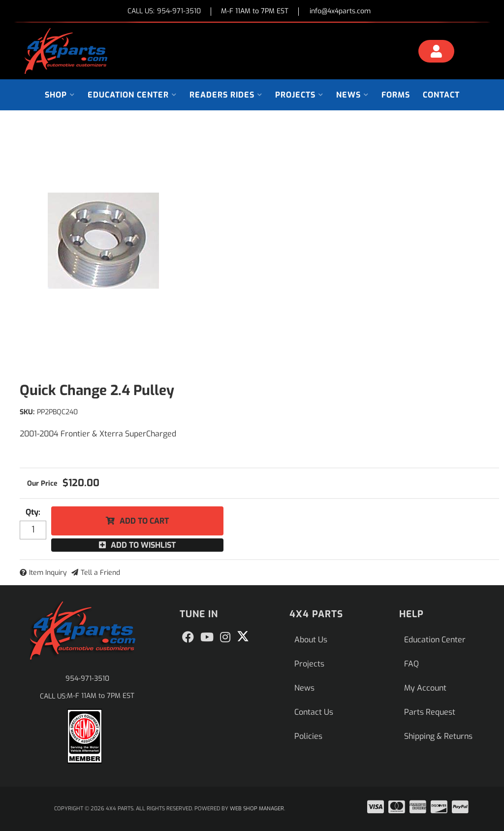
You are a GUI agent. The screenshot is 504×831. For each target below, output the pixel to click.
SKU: (27, 412)
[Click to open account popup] (437, 53)
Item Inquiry (48, 573)
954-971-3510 (87, 679)
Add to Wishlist (143, 545)
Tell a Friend (100, 573)
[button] (60, 95)
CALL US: (164, 12)
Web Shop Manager (257, 809)
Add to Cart (144, 521)
